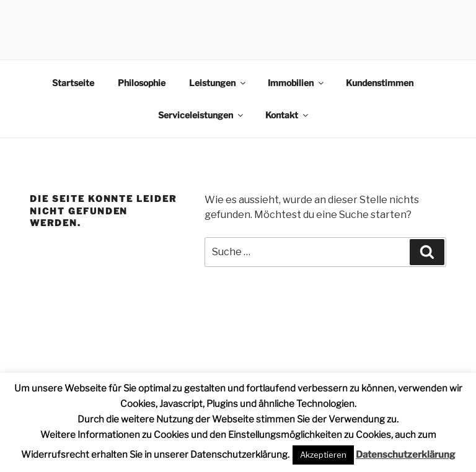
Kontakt (288, 115)
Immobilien (297, 83)
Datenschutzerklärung (405, 455)
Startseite (73, 83)
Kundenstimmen (380, 83)
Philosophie (142, 83)
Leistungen (218, 83)
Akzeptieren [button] (323, 455)
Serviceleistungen (201, 115)
